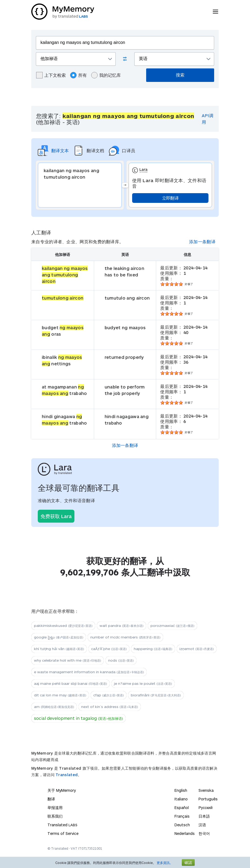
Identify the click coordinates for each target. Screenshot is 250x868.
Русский (206, 808)
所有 (78, 75)
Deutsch (182, 825)
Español (182, 808)
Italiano (181, 799)
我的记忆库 (106, 75)
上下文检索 (51, 75)
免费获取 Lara (56, 516)
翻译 (51, 799)
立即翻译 (170, 198)
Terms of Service (63, 833)
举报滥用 (55, 808)
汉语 (202, 825)
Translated (67, 775)
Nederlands (185, 833)
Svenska (206, 790)
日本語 (204, 816)
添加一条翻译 (202, 242)
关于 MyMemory (62, 790)
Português (208, 799)
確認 (188, 862)
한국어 (204, 833)
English (181, 790)
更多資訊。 (165, 863)
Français (182, 816)
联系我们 (55, 816)
